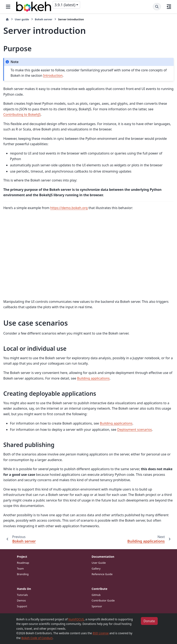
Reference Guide (102, 574)
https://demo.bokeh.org (69, 208)
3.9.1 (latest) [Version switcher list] (65, 5)
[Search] (157, 7)
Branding (23, 574)
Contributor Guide (103, 600)
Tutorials (23, 595)
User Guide (99, 563)
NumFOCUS (76, 619)
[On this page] (169, 7)
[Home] (7, 19)
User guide (22, 19)
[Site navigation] (8, 7)
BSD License (101, 633)
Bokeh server (44, 19)
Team (20, 569)
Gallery (96, 569)
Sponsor (97, 606)
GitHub (96, 595)
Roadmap (23, 563)
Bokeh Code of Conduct (37, 638)
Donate (149, 621)
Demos (21, 600)
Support (22, 606)
